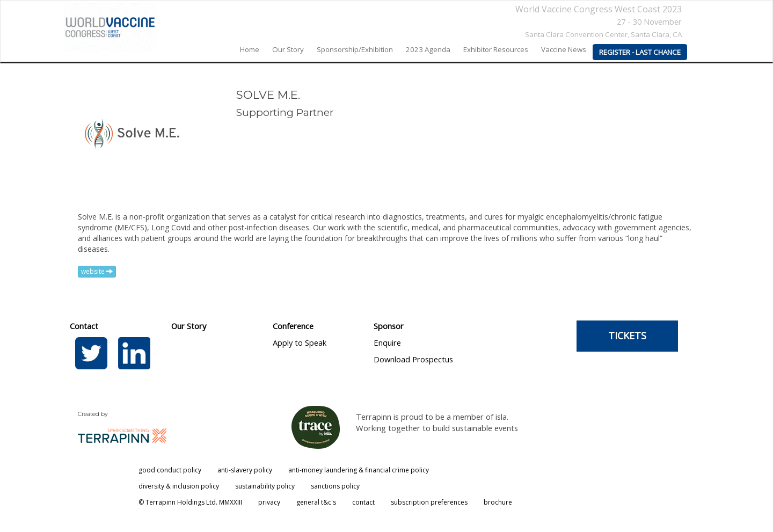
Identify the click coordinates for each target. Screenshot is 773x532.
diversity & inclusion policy (179, 486)
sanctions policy (335, 486)
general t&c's (316, 502)
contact (363, 502)
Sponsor (389, 326)
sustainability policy (265, 486)
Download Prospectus (413, 359)
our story (288, 49)
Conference (293, 326)
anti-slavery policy (245, 470)
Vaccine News (564, 49)
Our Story (189, 326)
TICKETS (627, 336)
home (250, 49)
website (97, 271)
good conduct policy (170, 470)
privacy (269, 502)
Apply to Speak (300, 342)
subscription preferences (429, 502)
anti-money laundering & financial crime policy (359, 470)
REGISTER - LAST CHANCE (640, 52)
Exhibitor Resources (496, 49)
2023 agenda (428, 49)
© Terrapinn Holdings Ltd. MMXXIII (190, 502)
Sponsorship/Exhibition (355, 49)
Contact (84, 326)
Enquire (387, 342)
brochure (498, 502)
